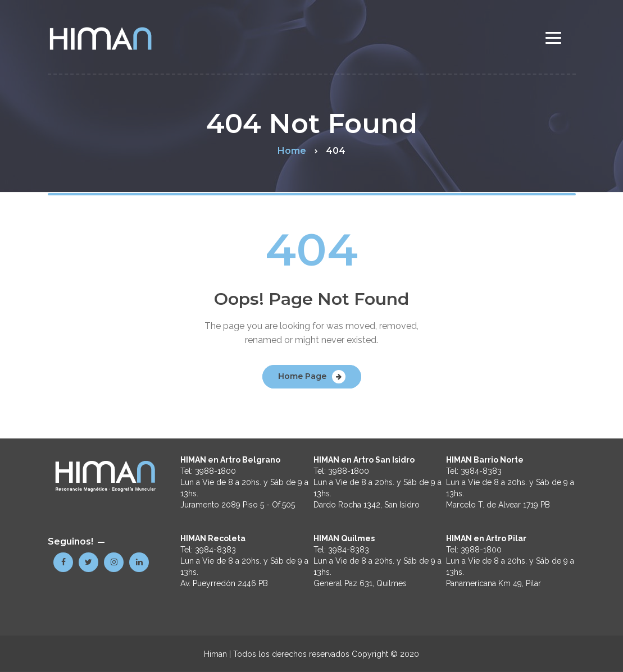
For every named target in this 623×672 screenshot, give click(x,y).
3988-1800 (215, 471)
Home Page (302, 376)
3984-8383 (215, 550)
